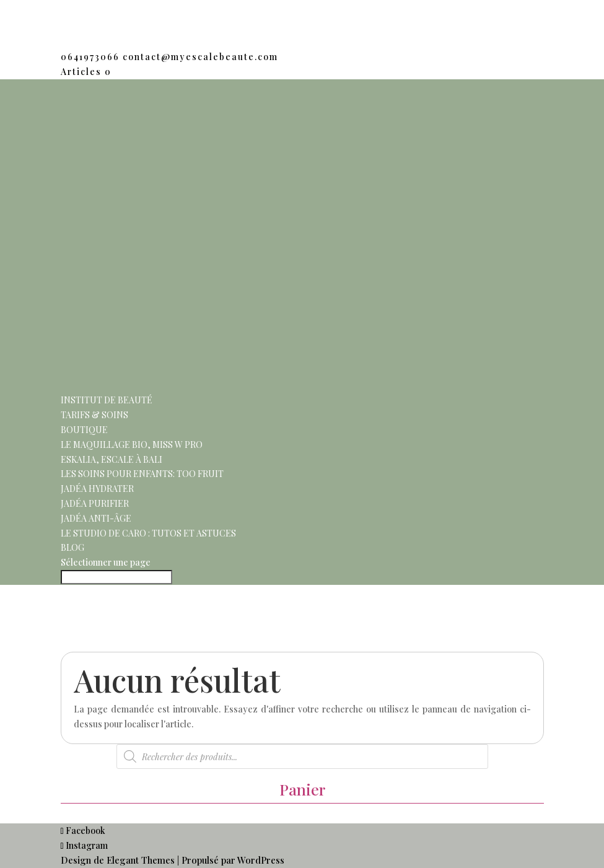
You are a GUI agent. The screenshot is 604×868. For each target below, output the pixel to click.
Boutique (84, 430)
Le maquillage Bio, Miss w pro (132, 445)
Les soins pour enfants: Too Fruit (142, 474)
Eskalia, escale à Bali (112, 459)
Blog (72, 547)
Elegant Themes (141, 860)
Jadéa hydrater (97, 489)
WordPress (261, 860)
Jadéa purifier (95, 503)
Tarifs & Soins (94, 415)
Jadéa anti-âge (96, 518)
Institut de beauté (107, 400)
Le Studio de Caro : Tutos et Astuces (148, 533)
